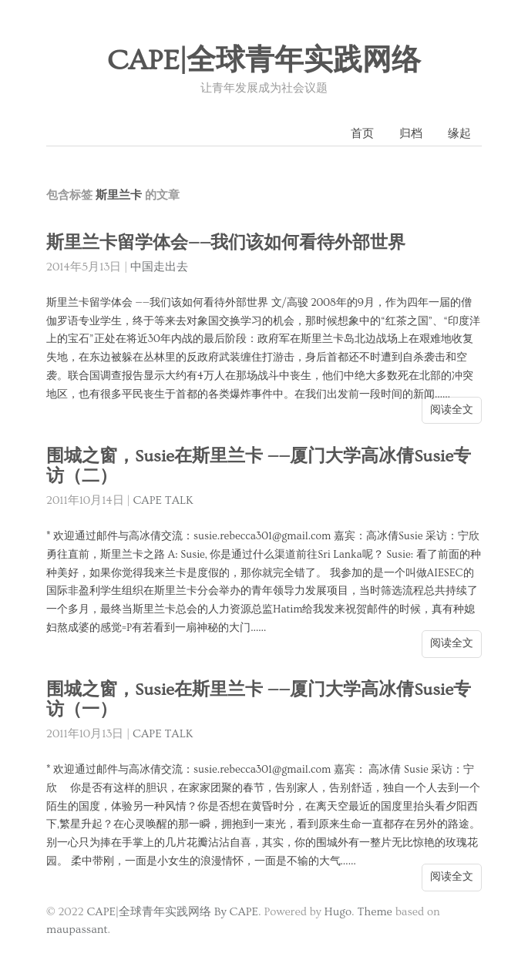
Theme (374, 912)
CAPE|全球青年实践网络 (264, 61)
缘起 (459, 134)
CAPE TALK (163, 500)
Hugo (338, 912)
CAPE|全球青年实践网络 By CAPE (172, 912)
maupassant (77, 930)
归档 (411, 134)
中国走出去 (159, 267)
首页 (362, 134)
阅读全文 (452, 410)
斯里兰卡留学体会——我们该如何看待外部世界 (226, 243)
